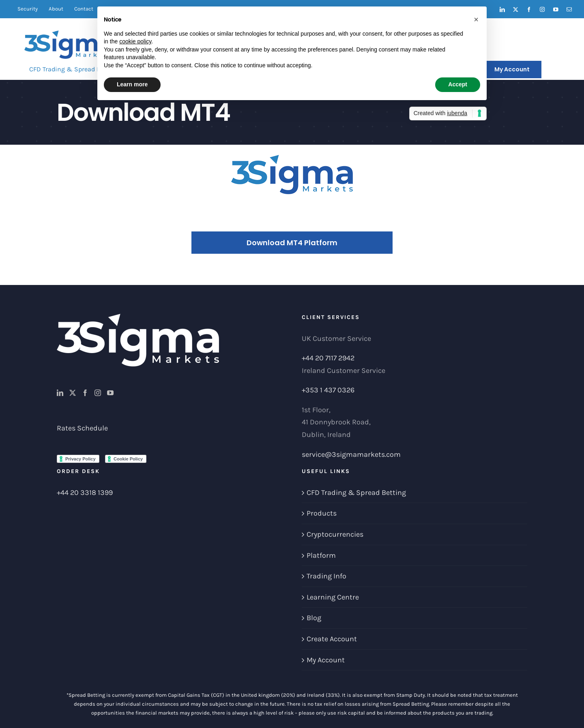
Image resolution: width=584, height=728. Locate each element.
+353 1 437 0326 (328, 390)
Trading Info (326, 576)
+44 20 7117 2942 (328, 358)
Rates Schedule (82, 428)
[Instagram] (98, 393)
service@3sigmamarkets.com (351, 454)
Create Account (332, 639)
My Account (326, 660)
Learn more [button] (132, 84)
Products (322, 513)
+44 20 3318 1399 (85, 492)
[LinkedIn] (60, 393)
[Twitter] (73, 393)
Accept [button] (458, 84)
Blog (314, 618)
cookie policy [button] (135, 41)
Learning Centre (333, 597)
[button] (476, 19)
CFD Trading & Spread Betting (356, 492)
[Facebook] (85, 393)
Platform (321, 555)
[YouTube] (110, 393)
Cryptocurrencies (335, 534)
